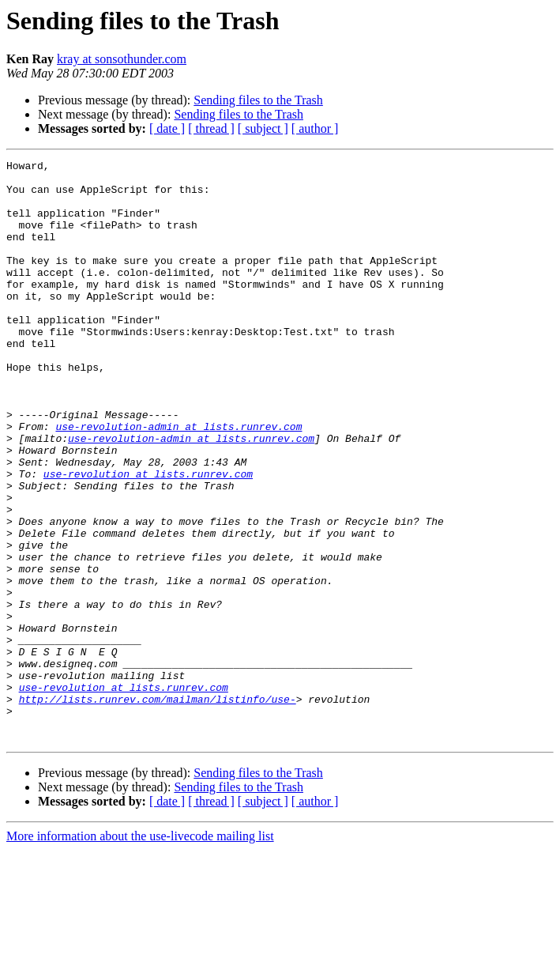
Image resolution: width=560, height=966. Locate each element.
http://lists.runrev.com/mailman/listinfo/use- (158, 808)
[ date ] (167, 128)
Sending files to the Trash (258, 100)
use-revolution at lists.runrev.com (148, 538)
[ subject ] (263, 128)
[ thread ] (211, 128)
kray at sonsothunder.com (122, 59)
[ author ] (315, 128)
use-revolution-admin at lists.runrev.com (179, 481)
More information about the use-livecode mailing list (140, 952)
